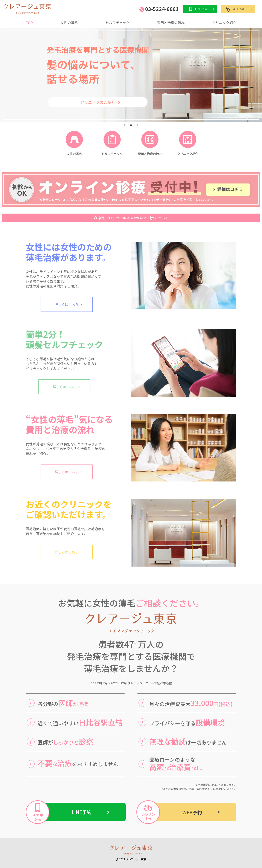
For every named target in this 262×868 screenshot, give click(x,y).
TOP (29, 23)
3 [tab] (137, 125)
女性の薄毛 (69, 23)
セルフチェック (117, 23)
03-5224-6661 (159, 9)
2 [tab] (131, 125)
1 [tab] (125, 125)
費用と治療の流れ (171, 23)
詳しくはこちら (67, 304)
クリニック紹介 (224, 23)
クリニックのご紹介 (98, 102)
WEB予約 (239, 9)
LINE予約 (201, 9)
